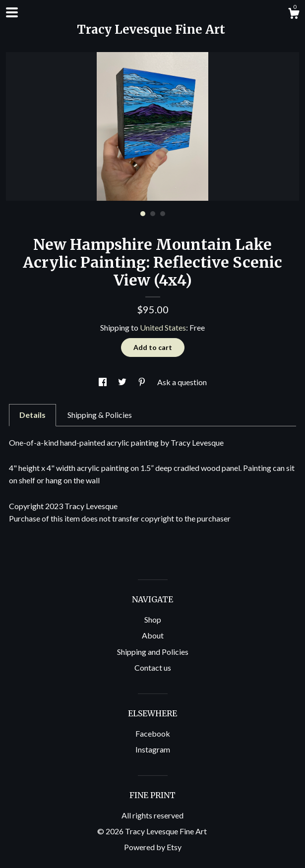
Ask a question (182, 382)
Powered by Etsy (153, 847)
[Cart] (294, 15)
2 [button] (153, 214)
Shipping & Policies (100, 415)
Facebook (153, 733)
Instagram (153, 749)
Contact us (153, 667)
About (153, 635)
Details (32, 415)
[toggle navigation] (12, 12)
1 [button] (143, 214)
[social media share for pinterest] (143, 382)
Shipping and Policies (153, 652)
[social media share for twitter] (123, 382)
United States (163, 327)
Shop (153, 619)
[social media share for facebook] (103, 382)
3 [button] (163, 214)
